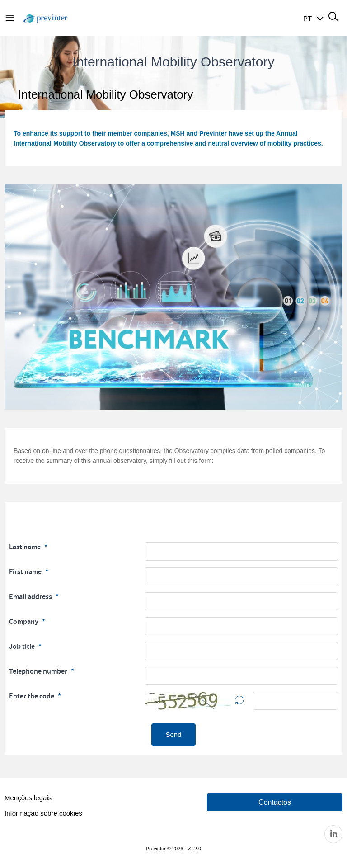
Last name (26, 547)
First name (26, 572)
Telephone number (39, 671)
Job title (23, 646)
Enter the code (32, 696)
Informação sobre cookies (43, 813)
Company (24, 622)
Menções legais (28, 798)
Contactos (275, 802)
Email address (31, 597)
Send (173, 734)
